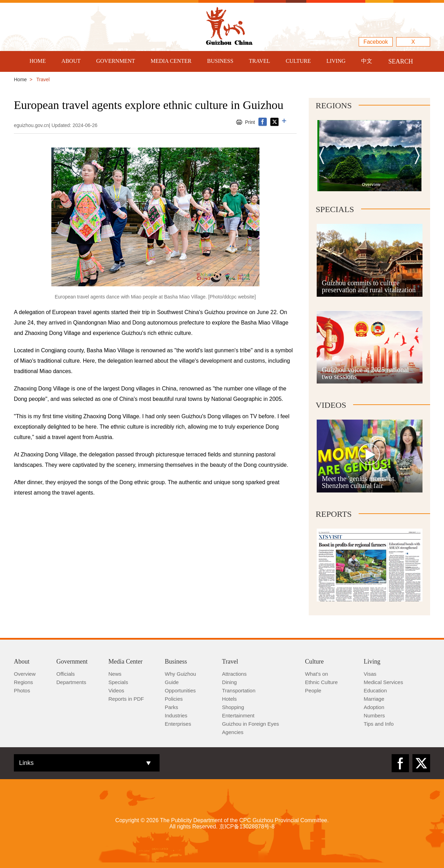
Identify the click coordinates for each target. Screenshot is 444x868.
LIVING (336, 61)
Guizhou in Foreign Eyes (250, 724)
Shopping (233, 707)
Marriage (374, 699)
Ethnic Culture (321, 682)
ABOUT (71, 61)
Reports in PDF (126, 699)
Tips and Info (379, 724)
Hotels (229, 699)
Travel (230, 661)
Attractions (234, 674)
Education (375, 690)
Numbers (374, 715)
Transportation (239, 690)
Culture (314, 661)
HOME (38, 61)
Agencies (233, 732)
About (22, 661)
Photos (22, 690)
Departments (71, 682)
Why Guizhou (180, 674)
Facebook (376, 42)
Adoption (374, 707)
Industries (176, 715)
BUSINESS (220, 61)
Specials (335, 209)
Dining (229, 682)
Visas (370, 674)
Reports (334, 514)
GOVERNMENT (116, 61)
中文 (367, 61)
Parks (171, 707)
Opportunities (180, 690)
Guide (172, 682)
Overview (25, 674)
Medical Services (383, 682)
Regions (334, 106)
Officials (66, 674)
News (115, 674)
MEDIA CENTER (171, 61)
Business (176, 661)
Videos (331, 405)
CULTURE (298, 61)
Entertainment (238, 715)
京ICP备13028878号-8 (247, 827)
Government (72, 661)
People (313, 690)
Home (20, 79)
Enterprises (178, 724)
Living (372, 661)
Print (250, 122)
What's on (316, 674)
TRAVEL (260, 61)
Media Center (126, 661)
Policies (174, 699)
